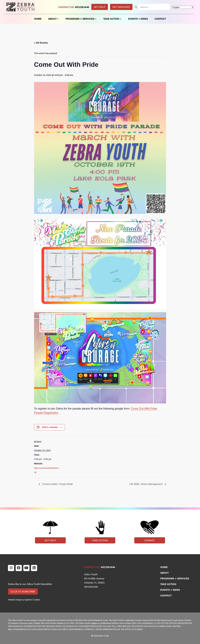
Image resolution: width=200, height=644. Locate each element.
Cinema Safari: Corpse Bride (58, 484)
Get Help (100, 7)
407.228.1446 (82, 7)
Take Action (100, 540)
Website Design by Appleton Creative (24, 600)
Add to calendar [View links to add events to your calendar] (50, 427)
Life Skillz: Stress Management (146, 484)
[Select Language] (183, 7)
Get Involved (121, 7)
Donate (150, 540)
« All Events (41, 43)
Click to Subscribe (23, 591)
